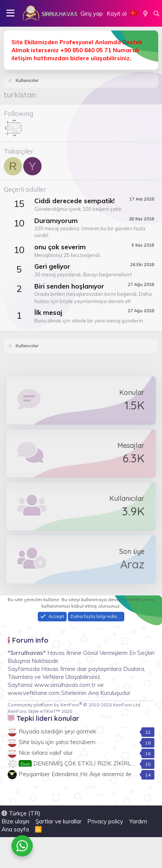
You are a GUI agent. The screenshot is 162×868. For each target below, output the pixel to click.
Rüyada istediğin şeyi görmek (57, 731)
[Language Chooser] (134, 14)
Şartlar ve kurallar (59, 821)
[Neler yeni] (145, 14)
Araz (132, 564)
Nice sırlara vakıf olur (46, 753)
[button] (10, 13)
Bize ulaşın (15, 821)
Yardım (138, 821)
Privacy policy (105, 821)
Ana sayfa (15, 829)
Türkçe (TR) (21, 813)
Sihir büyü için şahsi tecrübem (57, 742)
